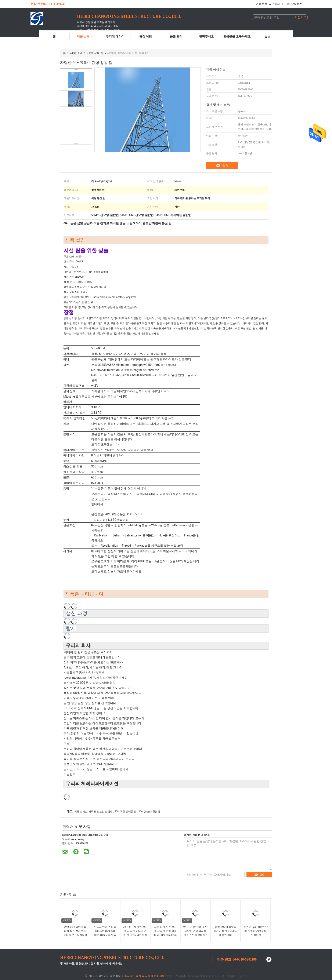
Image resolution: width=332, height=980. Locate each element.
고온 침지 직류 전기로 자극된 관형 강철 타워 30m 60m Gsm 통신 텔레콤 (165, 933)
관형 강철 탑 (95, 53)
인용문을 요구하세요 (270, 4)
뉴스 (267, 37)
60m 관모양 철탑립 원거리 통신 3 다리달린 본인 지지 (226, 931)
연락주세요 (206, 37)
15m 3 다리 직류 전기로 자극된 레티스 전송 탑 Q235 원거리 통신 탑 (135, 933)
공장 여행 (146, 37)
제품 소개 (85, 37)
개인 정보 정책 (112, 976)
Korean (296, 4)
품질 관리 (176, 37)
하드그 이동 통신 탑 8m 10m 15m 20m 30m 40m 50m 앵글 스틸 (105, 933)
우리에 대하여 (115, 37)
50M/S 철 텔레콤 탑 (126, 812)
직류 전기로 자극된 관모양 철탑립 (93, 812)
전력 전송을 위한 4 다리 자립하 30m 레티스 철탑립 (256, 931)
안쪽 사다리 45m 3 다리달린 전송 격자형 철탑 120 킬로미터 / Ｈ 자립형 (195, 933)
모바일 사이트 (94, 976)
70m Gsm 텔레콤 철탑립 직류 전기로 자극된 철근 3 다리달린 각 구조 (75, 933)
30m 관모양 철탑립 (149, 812)
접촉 (225, 165)
